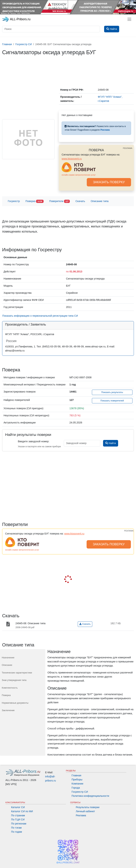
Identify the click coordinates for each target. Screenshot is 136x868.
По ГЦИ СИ (18, 819)
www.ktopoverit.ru (72, 159)
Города (76, 788)
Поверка (35, 201)
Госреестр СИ (80, 792)
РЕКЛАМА (128, 148)
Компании (77, 784)
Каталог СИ (18, 807)
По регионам (19, 824)
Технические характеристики (17, 673)
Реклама (81, 815)
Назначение (8, 658)
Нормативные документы (15, 703)
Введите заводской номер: (34, 441)
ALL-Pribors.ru (16, 19)
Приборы (77, 780)
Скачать (80, 201)
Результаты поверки (88, 807)
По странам (18, 815)
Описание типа (100, 201)
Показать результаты (112, 392)
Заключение (8, 710)
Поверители (59, 201)
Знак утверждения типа (14, 680)
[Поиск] (51, 29)
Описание (7, 665)
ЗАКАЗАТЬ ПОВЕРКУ (109, 182)
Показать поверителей (112, 401)
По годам (17, 832)
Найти (111, 443)
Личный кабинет (85, 811)
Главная (76, 775)
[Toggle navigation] (129, 19)
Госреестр (14, 201)
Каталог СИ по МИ (22, 811)
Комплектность (10, 688)
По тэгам (16, 828)
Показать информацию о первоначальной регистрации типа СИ (40, 316)
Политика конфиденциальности (90, 796)
